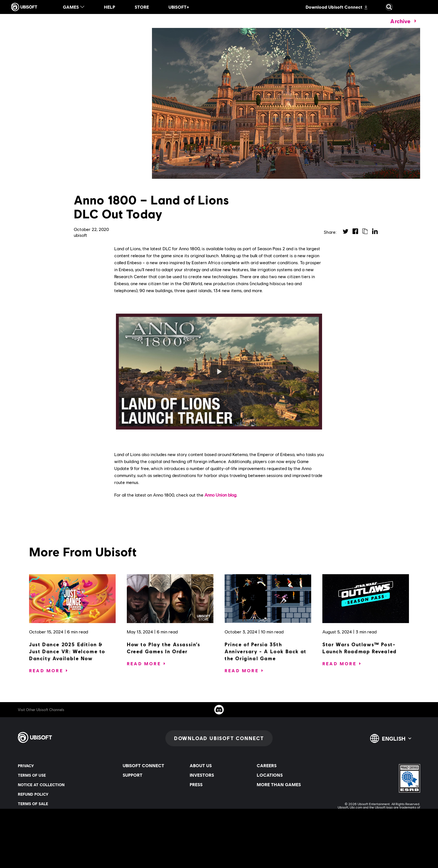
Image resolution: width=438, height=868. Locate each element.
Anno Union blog (220, 495)
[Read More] (46, 671)
